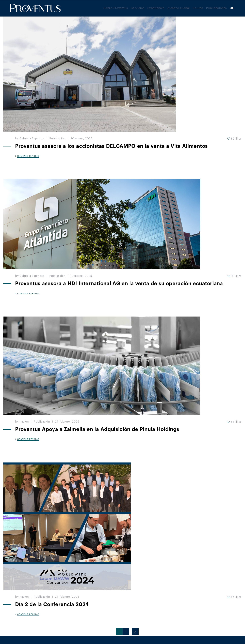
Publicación (57, 139)
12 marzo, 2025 (81, 276)
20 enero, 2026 (81, 139)
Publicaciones (216, 8)
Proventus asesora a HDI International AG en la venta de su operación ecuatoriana (119, 283)
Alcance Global (179, 8)
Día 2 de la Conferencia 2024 (52, 604)
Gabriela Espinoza (32, 139)
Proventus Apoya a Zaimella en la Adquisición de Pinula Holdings (97, 429)
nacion (24, 422)
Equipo (198, 8)
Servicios (138, 8)
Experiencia (156, 8)
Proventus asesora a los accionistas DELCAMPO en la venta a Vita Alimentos (111, 146)
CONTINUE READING (28, 156)
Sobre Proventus (116, 8)
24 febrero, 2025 (67, 422)
